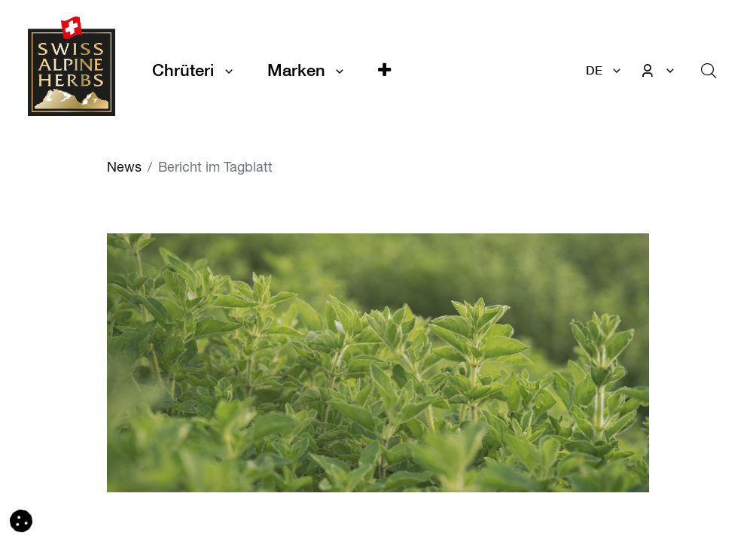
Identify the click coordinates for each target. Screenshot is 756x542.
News (124, 169)
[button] (384, 70)
